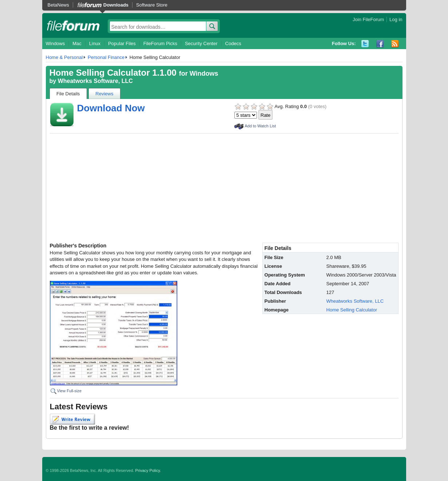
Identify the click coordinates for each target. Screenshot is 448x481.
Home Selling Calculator (352, 310)
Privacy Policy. (148, 470)
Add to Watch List (260, 126)
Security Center (201, 43)
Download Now (111, 108)
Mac (77, 43)
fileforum (73, 25)
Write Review (72, 419)
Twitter (365, 44)
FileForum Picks (160, 43)
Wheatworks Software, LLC (95, 81)
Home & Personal (64, 57)
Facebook (380, 44)
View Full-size (70, 391)
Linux (95, 43)
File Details (68, 94)
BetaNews (58, 5)
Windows (55, 43)
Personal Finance (106, 57)
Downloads (116, 5)
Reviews (104, 94)
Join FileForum (368, 19)
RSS (395, 44)
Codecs (233, 43)
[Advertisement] (224, 188)
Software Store (152, 5)
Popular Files (122, 43)
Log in (396, 19)
